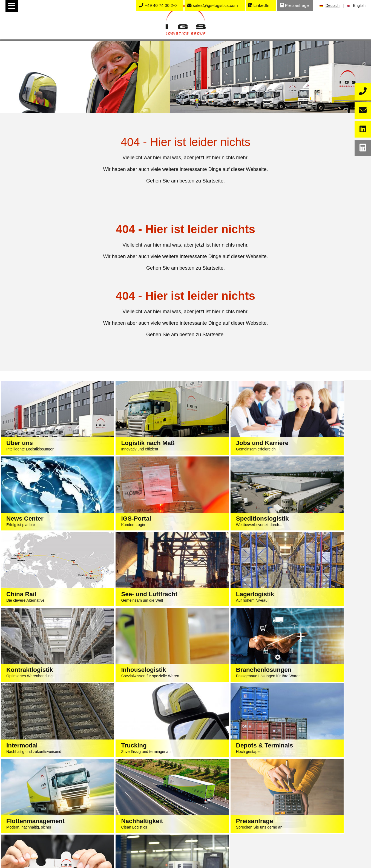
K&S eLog (233, 821)
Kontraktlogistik (48, 828)
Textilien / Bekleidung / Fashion (141, 800)
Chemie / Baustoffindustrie (141, 828)
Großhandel (141, 842)
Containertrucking (48, 842)
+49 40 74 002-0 (168, 744)
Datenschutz (192, 766)
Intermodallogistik (48, 835)
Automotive (141, 814)
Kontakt (233, 842)
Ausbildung (326, 807)
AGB (213, 766)
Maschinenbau (141, 821)
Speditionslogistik (48, 800)
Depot (48, 849)
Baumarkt (141, 849)
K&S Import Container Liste (234, 814)
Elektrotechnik (141, 835)
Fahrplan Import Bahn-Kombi (234, 828)
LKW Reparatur (48, 856)
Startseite (213, 181)
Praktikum (326, 814)
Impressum (164, 766)
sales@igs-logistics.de (192, 755)
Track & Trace (233, 800)
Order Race (234, 807)
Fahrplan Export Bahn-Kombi (233, 835)
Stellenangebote (326, 800)
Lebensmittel (141, 807)
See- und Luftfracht (48, 807)
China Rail (48, 814)
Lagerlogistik (48, 821)
